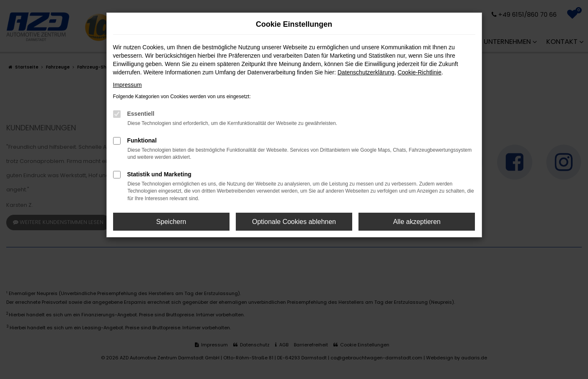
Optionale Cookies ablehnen (294, 222)
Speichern (171, 222)
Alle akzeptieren (417, 222)
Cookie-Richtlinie (420, 72)
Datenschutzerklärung (366, 72)
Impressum (127, 85)
